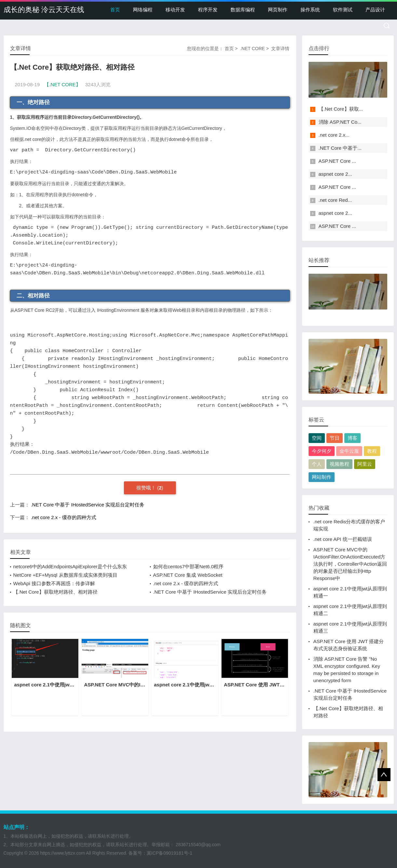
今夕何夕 (322, 451)
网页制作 (278, 10)
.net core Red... (335, 200)
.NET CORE (253, 48)
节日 (335, 438)
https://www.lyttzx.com (63, 853)
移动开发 (175, 10)
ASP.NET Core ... (337, 161)
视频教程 (339, 464)
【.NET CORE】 (62, 84)
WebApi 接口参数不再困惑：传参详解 (54, 583)
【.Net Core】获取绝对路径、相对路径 (55, 592)
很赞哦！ (147, 488)
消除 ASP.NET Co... (340, 122)
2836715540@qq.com (198, 845)
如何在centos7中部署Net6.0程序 (188, 566)
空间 (317, 438)
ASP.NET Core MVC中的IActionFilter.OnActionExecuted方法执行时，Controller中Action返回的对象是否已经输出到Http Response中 (350, 564)
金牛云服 (349, 451)
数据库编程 (243, 10)
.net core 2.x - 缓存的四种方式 (64, 517)
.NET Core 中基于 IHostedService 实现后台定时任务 (88, 505)
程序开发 (208, 10)
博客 (352, 438)
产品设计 (375, 10)
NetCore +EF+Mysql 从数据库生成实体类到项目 (65, 575)
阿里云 (365, 464)
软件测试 (343, 10)
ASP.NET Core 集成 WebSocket (188, 575)
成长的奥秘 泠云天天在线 (44, 10)
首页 (115, 10)
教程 (372, 451)
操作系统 (310, 10)
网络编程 (143, 10)
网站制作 (322, 477)
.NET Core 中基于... (340, 148)
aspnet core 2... (335, 174)
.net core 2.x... (334, 135)
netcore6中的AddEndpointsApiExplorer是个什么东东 (70, 566)
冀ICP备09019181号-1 (169, 853)
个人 (317, 464)
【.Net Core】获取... (341, 109)
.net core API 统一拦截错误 (343, 539)
